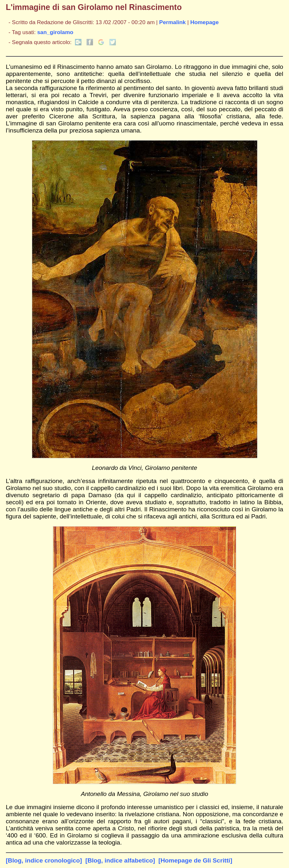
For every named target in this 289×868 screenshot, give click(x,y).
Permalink (173, 22)
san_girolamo (55, 32)
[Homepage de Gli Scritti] (195, 860)
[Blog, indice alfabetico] (120, 860)
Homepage (204, 22)
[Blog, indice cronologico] (44, 860)
